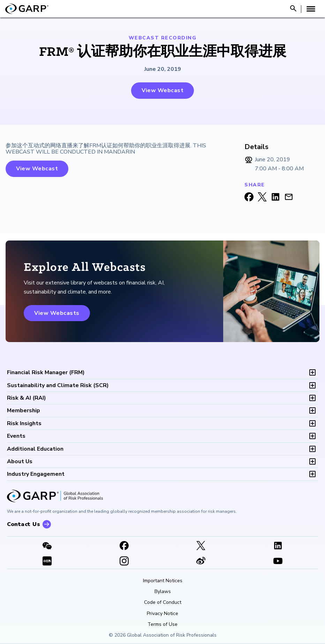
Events (16, 436)
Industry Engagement (36, 474)
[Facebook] (124, 546)
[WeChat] (47, 546)
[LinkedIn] (278, 546)
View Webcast (162, 90)
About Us (20, 461)
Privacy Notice (162, 614)
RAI (27, 398)
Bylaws (163, 592)
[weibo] (201, 562)
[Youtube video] (278, 562)
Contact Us (24, 524)
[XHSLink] (47, 562)
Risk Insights (24, 423)
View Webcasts (57, 313)
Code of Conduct (163, 602)
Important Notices (163, 581)
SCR (58, 385)
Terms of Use (162, 624)
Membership (24, 410)
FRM (46, 372)
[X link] (201, 546)
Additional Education (35, 449)
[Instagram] (124, 562)
